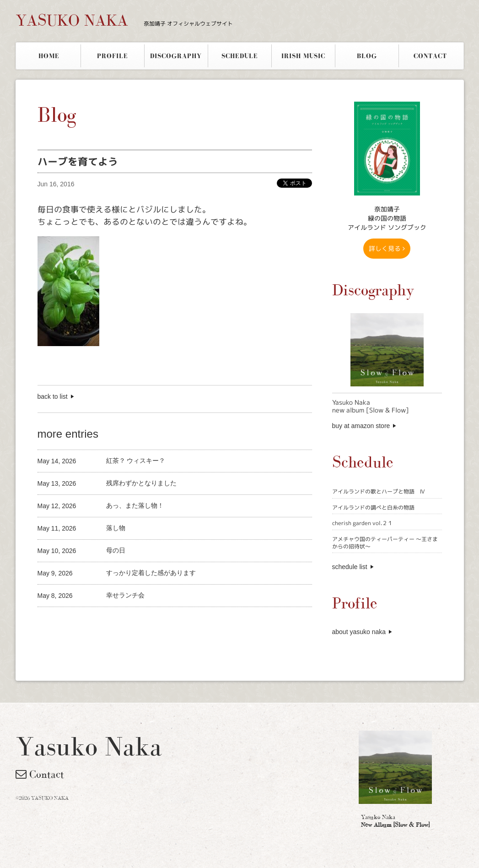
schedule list (350, 567)
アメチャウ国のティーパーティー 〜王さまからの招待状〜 (385, 543)
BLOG (367, 56)
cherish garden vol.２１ (363, 523)
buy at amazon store (361, 426)
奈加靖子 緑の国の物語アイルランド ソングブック (387, 218)
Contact (40, 774)
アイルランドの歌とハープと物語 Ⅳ (379, 491)
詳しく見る (387, 248)
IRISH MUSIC (303, 56)
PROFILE (113, 56)
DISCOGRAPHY (176, 56)
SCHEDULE (240, 56)
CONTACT (430, 56)
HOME (49, 56)
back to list (53, 396)
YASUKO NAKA (124, 20)
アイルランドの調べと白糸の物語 (373, 507)
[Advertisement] (145, 622)
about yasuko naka (359, 632)
